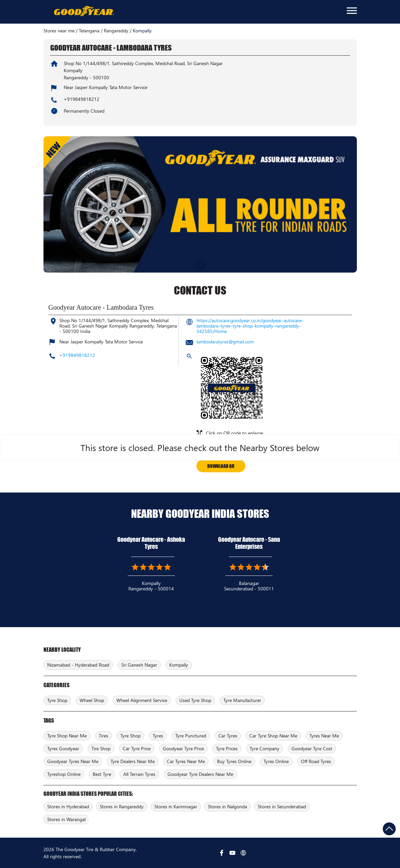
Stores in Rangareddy (122, 806)
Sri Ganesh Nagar (139, 665)
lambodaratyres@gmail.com (225, 342)
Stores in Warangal (66, 819)
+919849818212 (82, 99)
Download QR (221, 466)
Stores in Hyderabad (68, 806)
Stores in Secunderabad (282, 806)
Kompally (179, 665)
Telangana (89, 31)
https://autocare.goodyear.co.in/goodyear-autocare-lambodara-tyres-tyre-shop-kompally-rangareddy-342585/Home (250, 326)
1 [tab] (200, 264)
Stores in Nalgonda (227, 806)
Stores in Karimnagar (176, 806)
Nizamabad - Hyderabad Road (78, 665)
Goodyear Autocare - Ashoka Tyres (151, 543)
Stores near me (59, 31)
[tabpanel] (200, 204)
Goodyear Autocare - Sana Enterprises (249, 543)
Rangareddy (116, 31)
